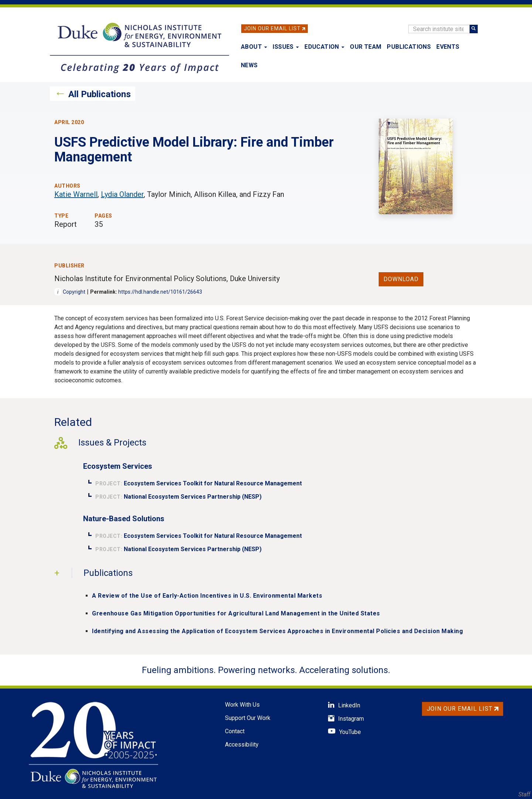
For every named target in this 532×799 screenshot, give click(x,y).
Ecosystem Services (118, 466)
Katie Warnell (76, 194)
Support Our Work (248, 718)
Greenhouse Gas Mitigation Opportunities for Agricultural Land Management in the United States (236, 613)
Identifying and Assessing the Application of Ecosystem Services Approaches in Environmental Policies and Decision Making (277, 631)
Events (448, 47)
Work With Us (242, 705)
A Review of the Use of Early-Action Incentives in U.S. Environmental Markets (207, 596)
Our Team (366, 47)
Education (324, 47)
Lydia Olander (122, 194)
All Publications (100, 94)
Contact (235, 731)
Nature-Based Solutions (124, 519)
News (249, 65)
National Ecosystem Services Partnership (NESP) (193, 497)
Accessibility (242, 745)
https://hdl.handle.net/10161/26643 (160, 292)
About (254, 47)
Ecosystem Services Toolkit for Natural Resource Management (213, 483)
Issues (286, 47)
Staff (524, 794)
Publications (409, 47)
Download (401, 279)
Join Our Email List (272, 28)
